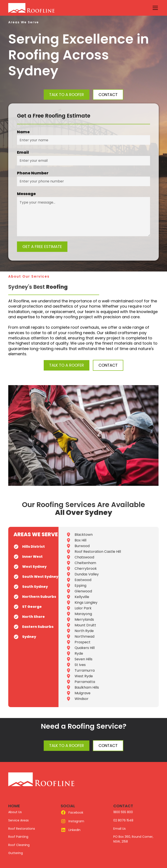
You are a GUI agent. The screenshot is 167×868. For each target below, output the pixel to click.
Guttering (16, 853)
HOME (14, 806)
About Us (15, 812)
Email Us (119, 829)
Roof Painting (18, 837)
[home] (41, 8)
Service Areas (18, 820)
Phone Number (33, 173)
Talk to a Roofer (67, 95)
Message (26, 194)
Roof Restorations (22, 829)
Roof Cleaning (19, 845)
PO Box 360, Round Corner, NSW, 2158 (133, 839)
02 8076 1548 (123, 820)
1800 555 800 (123, 812)
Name (23, 132)
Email (23, 152)
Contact (108, 746)
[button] (154, 8)
